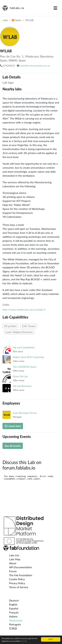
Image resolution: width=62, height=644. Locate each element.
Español (14, 608)
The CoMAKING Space (25, 367)
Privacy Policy (17, 583)
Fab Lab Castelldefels (24, 348)
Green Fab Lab (20, 376)
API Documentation (21, 567)
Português (15, 624)
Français (14, 612)
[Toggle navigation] (55, 8)
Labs (5, 20)
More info (24, 641)
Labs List (14, 555)
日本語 (13, 628)
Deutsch (14, 600)
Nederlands (16, 620)
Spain (17, 20)
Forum (13, 571)
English (13, 604)
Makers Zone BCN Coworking (28, 357)
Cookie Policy (17, 579)
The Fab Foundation (21, 575)
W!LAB (29, 20)
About (13, 563)
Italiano (13, 616)
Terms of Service (19, 587)
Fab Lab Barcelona (22, 386)
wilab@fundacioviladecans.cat (35, 66)
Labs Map (15, 559)
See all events (13, 446)
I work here (13, 426)
